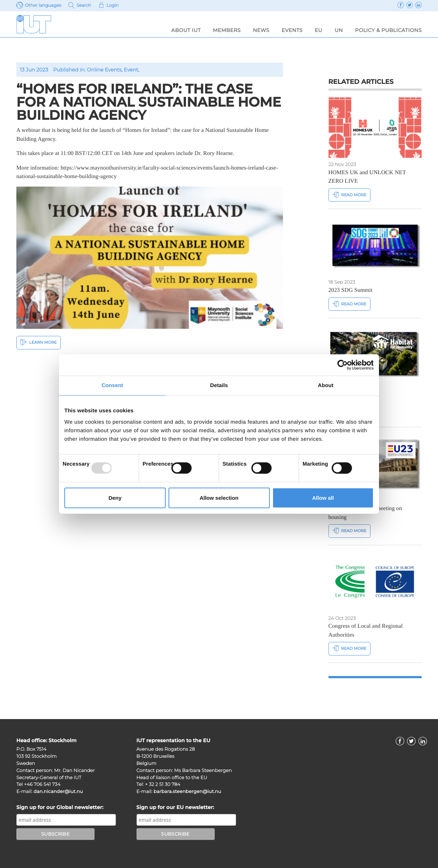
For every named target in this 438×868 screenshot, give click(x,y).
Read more (349, 195)
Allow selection (219, 497)
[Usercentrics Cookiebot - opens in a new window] (343, 365)
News (261, 30)
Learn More (39, 342)
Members (227, 30)
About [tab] (326, 385)
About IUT (186, 30)
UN (339, 30)
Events (292, 30)
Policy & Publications (388, 30)
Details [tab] (219, 385)
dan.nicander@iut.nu (58, 792)
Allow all (323, 497)
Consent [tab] (113, 385)
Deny (115, 497)
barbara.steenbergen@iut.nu (187, 792)
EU (318, 30)
